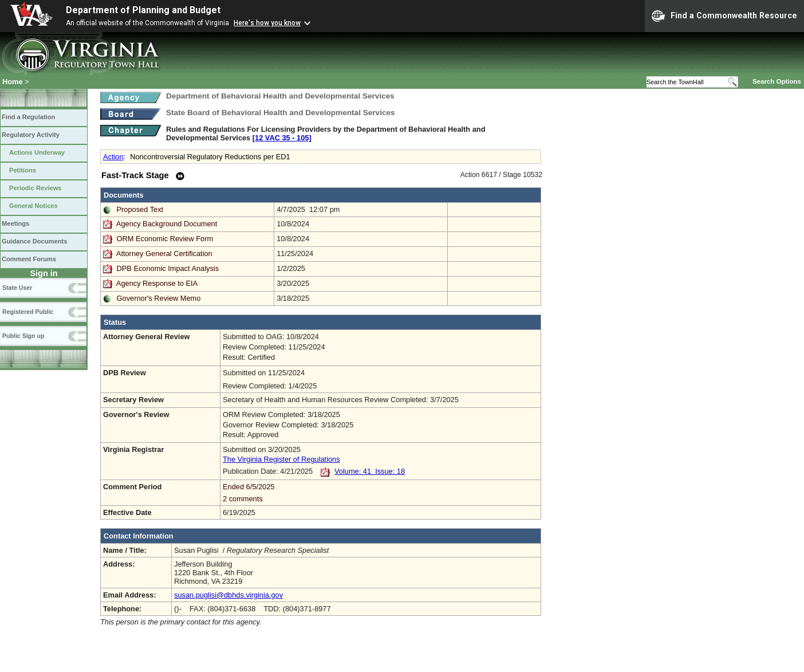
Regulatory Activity (31, 135)
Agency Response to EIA (157, 283)
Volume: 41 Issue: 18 (370, 471)
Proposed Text (140, 209)
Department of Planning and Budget (143, 10)
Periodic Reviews (36, 188)
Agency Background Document (167, 224)
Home (13, 82)
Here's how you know (267, 23)
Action (113, 157)
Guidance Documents (34, 241)
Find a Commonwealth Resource (724, 16)
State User (17, 288)
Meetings (15, 223)
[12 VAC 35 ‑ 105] (282, 138)
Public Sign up (23, 336)
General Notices (33, 206)
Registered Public (28, 312)
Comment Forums (29, 259)
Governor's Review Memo (159, 298)
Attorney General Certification (164, 254)
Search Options (777, 81)
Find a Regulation (28, 117)
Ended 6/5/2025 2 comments (381, 493)
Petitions (23, 170)
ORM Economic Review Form (165, 239)
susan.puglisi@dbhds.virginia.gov (228, 595)
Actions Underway (37, 152)
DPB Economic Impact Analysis (168, 268)
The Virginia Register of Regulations (281, 459)
